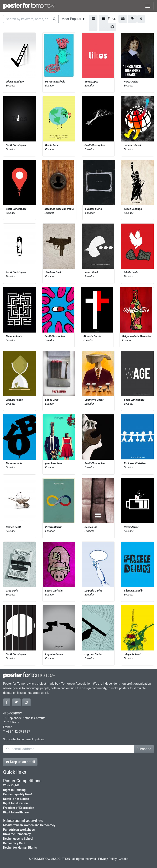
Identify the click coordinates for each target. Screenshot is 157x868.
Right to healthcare (16, 812)
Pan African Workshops (19, 830)
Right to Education (15, 803)
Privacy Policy (108, 859)
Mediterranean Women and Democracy (29, 825)
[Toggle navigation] (148, 6)
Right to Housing (14, 790)
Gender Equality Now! (17, 794)
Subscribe (144, 749)
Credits (124, 859)
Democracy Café (14, 843)
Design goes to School (18, 839)
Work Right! (11, 785)
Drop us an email (20, 762)
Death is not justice (16, 799)
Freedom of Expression (19, 808)
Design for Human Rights (20, 848)
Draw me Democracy (17, 834)
